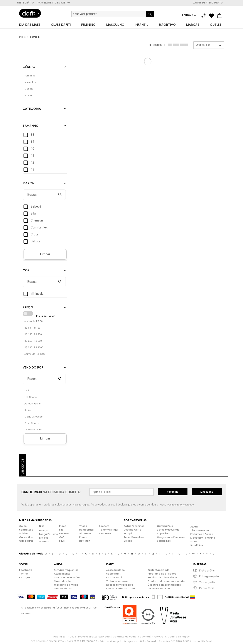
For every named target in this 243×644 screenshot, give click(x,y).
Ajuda (194, 528)
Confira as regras (179, 638)
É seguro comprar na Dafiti (165, 586)
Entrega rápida (209, 577)
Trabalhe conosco (118, 582)
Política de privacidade (162, 578)
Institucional (114, 578)
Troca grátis (207, 583)
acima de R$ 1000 (35, 355)
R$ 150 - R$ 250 (33, 336)
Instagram (26, 578)
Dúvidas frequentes (66, 571)
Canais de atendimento (208, 3)
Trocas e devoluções (67, 578)
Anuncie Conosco (159, 590)
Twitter (24, 575)
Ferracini (35, 38)
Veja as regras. (81, 506)
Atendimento (62, 575)
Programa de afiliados (162, 575)
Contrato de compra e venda (166, 582)
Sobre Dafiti (114, 575)
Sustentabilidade (159, 571)
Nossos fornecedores (120, 586)
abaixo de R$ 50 (33, 322)
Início (22, 38)
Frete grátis (207, 572)
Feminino (173, 493)
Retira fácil (206, 589)
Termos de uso (63, 590)
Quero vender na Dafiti (121, 590)
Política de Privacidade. (181, 506)
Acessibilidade (116, 571)
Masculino (207, 493)
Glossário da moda (66, 586)
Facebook (25, 571)
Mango (44, 531)
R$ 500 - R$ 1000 (34, 349)
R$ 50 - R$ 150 (32, 329)
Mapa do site (62, 582)
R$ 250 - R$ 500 (33, 342)
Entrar (188, 15)
